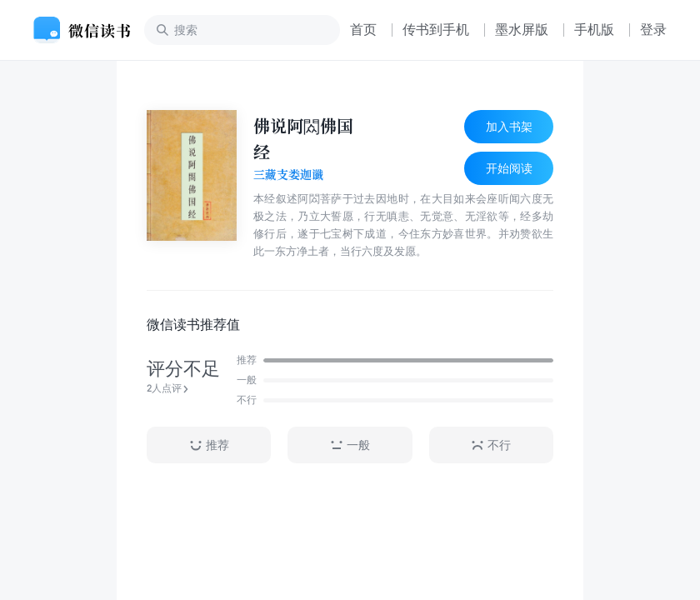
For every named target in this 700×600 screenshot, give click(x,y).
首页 (363, 30)
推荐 (209, 445)
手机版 (594, 30)
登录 (653, 30)
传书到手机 (436, 30)
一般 (350, 445)
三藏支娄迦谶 (288, 175)
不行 (491, 445)
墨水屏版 (522, 30)
